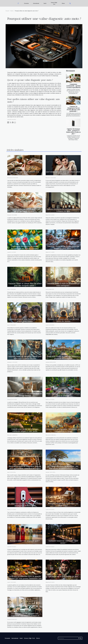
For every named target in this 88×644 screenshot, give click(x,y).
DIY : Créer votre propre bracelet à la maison (25, 173)
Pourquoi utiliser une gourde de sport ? (25, 541)
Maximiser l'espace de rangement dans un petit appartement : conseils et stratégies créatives (25, 468)
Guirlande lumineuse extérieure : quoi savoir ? (63, 542)
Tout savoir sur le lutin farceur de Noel (63, 576)
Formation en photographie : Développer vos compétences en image (63, 430)
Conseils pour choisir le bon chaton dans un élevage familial (25, 395)
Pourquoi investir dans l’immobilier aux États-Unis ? (63, 505)
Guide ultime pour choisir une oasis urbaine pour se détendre (63, 395)
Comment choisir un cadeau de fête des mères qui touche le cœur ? (25, 210)
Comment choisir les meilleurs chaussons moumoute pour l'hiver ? (63, 247)
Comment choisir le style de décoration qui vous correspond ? (63, 285)
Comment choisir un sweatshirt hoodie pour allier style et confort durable (25, 357)
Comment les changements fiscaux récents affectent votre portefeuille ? (73, 109)
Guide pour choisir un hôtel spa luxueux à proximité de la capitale (63, 357)
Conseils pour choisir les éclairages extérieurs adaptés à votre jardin (25, 430)
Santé (45, 3)
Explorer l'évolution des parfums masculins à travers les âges (63, 210)
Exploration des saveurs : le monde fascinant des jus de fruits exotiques (25, 247)
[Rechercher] (68, 638)
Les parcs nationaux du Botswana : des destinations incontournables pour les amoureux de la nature (63, 468)
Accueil (7, 11)
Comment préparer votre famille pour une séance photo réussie (25, 320)
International (36, 3)
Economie (26, 3)
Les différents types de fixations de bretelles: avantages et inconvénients (25, 505)
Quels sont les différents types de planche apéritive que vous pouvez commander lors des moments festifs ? (25, 578)
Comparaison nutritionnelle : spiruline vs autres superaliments (73, 86)
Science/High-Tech (54, 3)
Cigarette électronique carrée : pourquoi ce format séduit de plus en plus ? (73, 131)
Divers (63, 3)
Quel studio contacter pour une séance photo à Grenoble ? (63, 173)
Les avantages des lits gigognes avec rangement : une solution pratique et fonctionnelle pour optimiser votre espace (25, 616)
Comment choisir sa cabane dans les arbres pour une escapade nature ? (25, 285)
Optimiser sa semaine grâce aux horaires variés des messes (63, 320)
